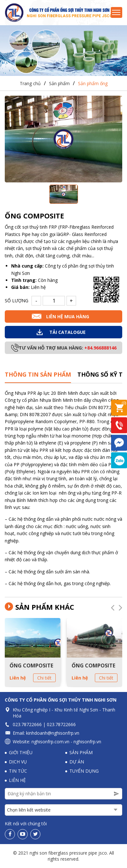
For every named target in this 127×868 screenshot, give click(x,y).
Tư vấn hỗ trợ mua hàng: (68, 348)
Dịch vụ (18, 762)
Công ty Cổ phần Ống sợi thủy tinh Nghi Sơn (61, 700)
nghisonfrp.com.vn (50, 742)
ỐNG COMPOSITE (31, 666)
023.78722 (23, 725)
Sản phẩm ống (93, 84)
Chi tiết (44, 678)
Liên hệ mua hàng (68, 317)
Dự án (77, 762)
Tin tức (18, 771)
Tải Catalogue (67, 332)
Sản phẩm (59, 84)
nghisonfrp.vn (87, 742)
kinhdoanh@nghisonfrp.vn (53, 733)
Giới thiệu (21, 753)
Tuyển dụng (84, 771)
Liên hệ (18, 678)
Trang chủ (30, 84)
